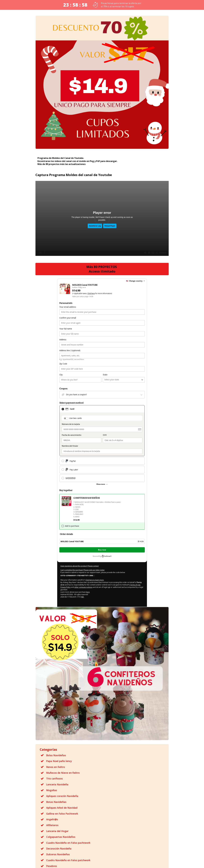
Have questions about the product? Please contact (80, 566)
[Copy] (78, 575)
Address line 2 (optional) (70, 350)
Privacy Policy (66, 587)
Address (63, 340)
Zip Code (63, 364)
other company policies (83, 587)
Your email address (68, 307)
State (105, 375)
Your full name (66, 329)
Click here (91, 293)
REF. (83, 597)
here (88, 592)
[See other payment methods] (102, 484)
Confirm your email (68, 318)
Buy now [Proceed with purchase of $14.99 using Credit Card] (102, 550)
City (61, 375)
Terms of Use (135, 585)
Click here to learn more (95, 580)
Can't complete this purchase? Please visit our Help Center (83, 570)
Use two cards (76, 418)
